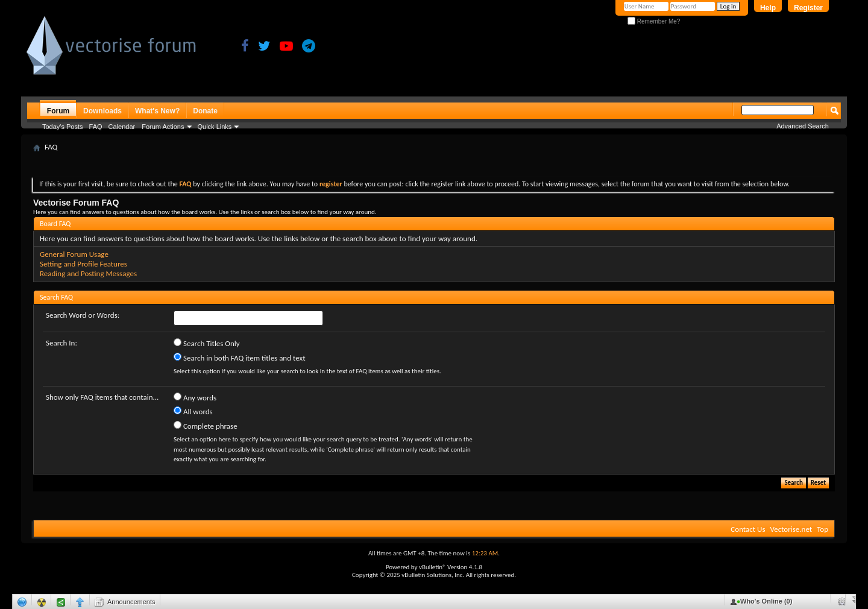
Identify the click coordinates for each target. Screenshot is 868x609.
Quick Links (215, 127)
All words (193, 411)
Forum (58, 111)
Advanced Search (803, 126)
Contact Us (748, 529)
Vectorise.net (791, 529)
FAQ (96, 127)
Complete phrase (206, 426)
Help (768, 8)
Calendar (122, 127)
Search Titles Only (207, 343)
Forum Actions (163, 127)
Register (808, 8)
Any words (195, 397)
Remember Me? (654, 21)
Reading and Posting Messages (88, 273)
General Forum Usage (74, 254)
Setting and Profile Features (83, 264)
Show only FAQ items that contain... (102, 397)
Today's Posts (63, 127)
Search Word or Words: (83, 315)
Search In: (61, 343)
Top (822, 529)
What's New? (157, 111)
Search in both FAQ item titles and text (239, 358)
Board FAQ (55, 224)
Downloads (102, 111)
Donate (205, 111)
